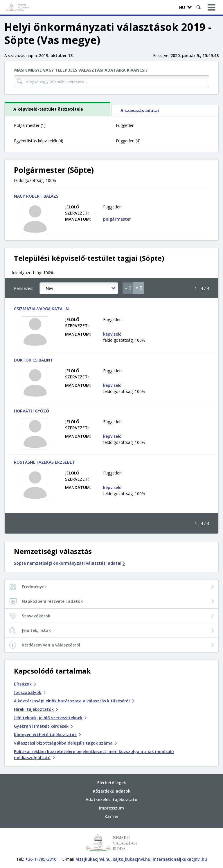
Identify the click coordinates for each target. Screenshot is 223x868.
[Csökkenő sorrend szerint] (139, 288)
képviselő (112, 334)
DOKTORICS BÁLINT (34, 360)
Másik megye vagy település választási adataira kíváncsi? (81, 70)
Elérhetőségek (112, 783)
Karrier (111, 816)
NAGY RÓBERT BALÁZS (36, 196)
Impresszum (111, 808)
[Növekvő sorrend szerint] (128, 288)
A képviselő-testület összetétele (48, 109)
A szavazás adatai (140, 110)
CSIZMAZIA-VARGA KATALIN (41, 309)
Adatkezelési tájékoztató (111, 799)
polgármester (117, 219)
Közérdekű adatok (112, 791)
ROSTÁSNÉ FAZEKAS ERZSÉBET (44, 462)
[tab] (58, 109)
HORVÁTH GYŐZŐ (32, 411)
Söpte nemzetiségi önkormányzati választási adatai (69, 563)
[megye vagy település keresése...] (111, 81)
